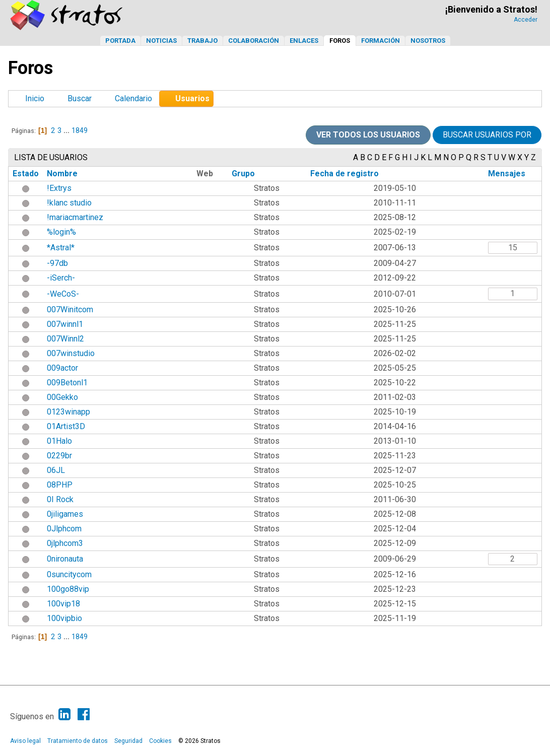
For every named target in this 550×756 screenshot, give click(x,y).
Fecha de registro (345, 174)
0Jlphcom (64, 529)
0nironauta (65, 559)
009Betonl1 (67, 383)
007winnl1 (65, 324)
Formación (381, 41)
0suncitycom (69, 574)
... (67, 130)
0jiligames (65, 514)
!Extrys (59, 188)
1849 (80, 130)
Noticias (161, 41)
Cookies (160, 741)
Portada (120, 41)
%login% (61, 232)
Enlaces (304, 41)
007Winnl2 (65, 339)
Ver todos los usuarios (368, 135)
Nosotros (428, 41)
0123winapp (68, 412)
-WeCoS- (63, 294)
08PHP (60, 485)
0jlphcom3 (65, 543)
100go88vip (68, 589)
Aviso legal (25, 741)
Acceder (526, 20)
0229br (59, 456)
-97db (57, 263)
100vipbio (64, 618)
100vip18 (63, 604)
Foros (340, 41)
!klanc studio (69, 203)
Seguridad (128, 741)
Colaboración (254, 41)
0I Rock (60, 499)
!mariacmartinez (75, 217)
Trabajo (202, 41)
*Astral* (61, 248)
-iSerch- (61, 278)
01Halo (59, 441)
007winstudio (71, 353)
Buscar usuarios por (487, 135)
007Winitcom (70, 310)
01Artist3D (66, 426)
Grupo (243, 174)
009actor (62, 368)
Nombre (62, 174)
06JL (56, 470)
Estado (26, 174)
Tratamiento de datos (78, 741)
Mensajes (507, 174)
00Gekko (62, 397)
